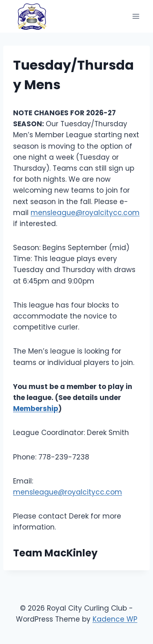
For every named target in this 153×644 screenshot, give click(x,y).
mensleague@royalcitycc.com (85, 213)
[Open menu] (136, 16)
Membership (36, 409)
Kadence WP (115, 619)
